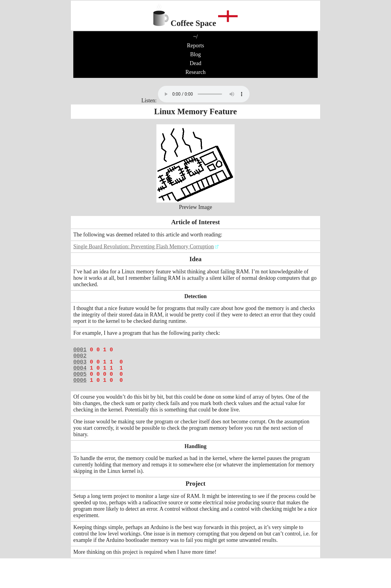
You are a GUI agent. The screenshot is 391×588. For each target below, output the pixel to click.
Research (195, 72)
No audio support (204, 94)
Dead (195, 63)
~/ (196, 37)
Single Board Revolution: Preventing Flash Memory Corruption (144, 247)
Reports (195, 46)
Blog (195, 54)
